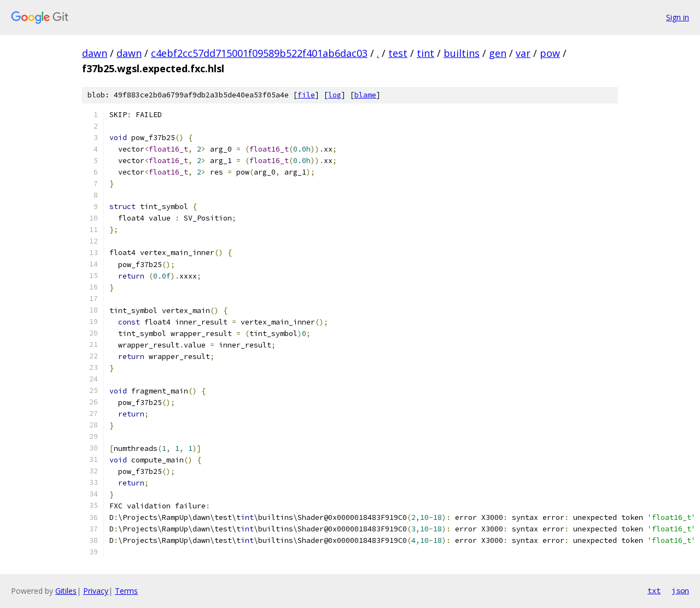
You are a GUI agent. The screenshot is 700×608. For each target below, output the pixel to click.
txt (654, 590)
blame (365, 95)
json (680, 590)
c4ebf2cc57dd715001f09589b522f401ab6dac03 (259, 53)
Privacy (96, 591)
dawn (95, 53)
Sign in (678, 17)
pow (550, 53)
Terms (126, 591)
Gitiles (66, 591)
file (306, 95)
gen (498, 53)
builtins (462, 53)
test (398, 53)
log (335, 95)
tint (425, 53)
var (523, 53)
